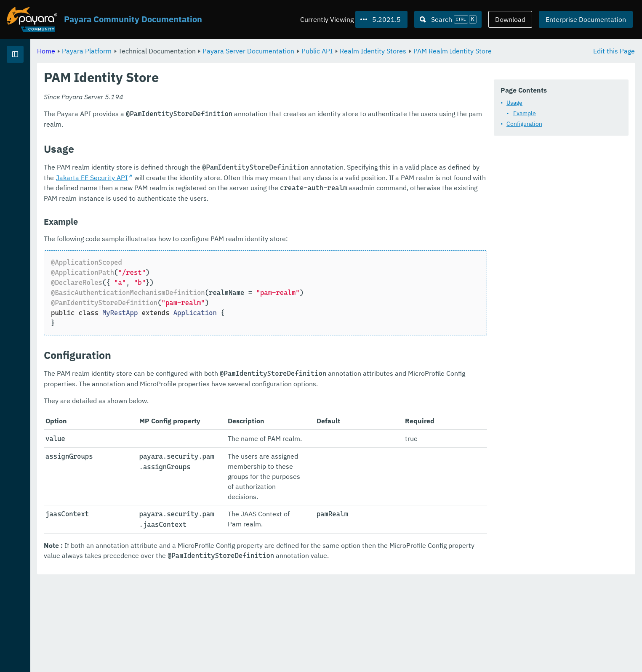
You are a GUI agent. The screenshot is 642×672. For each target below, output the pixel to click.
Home (151, 50)
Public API (422, 50)
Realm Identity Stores (478, 50)
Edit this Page (614, 50)
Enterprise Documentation (586, 19)
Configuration (524, 124)
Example (525, 113)
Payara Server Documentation (353, 50)
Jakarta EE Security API (298, 188)
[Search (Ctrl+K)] (448, 19)
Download (510, 19)
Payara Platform (192, 50)
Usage (514, 103)
